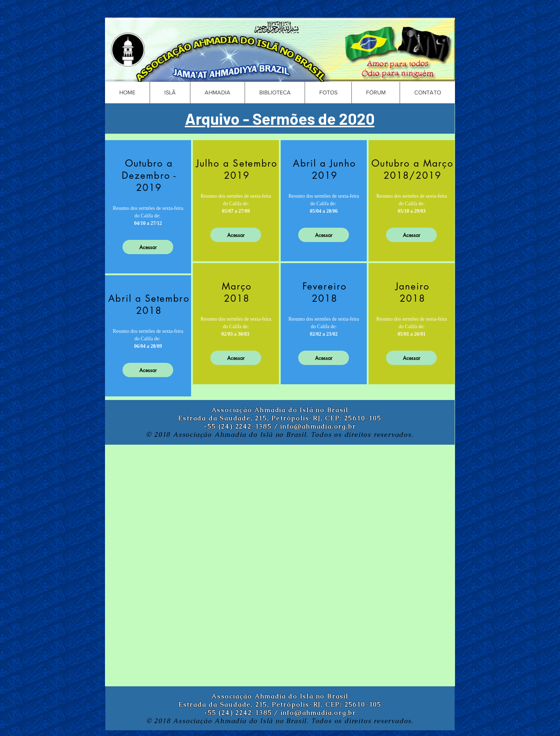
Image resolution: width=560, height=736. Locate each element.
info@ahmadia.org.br (318, 426)
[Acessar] (148, 247)
